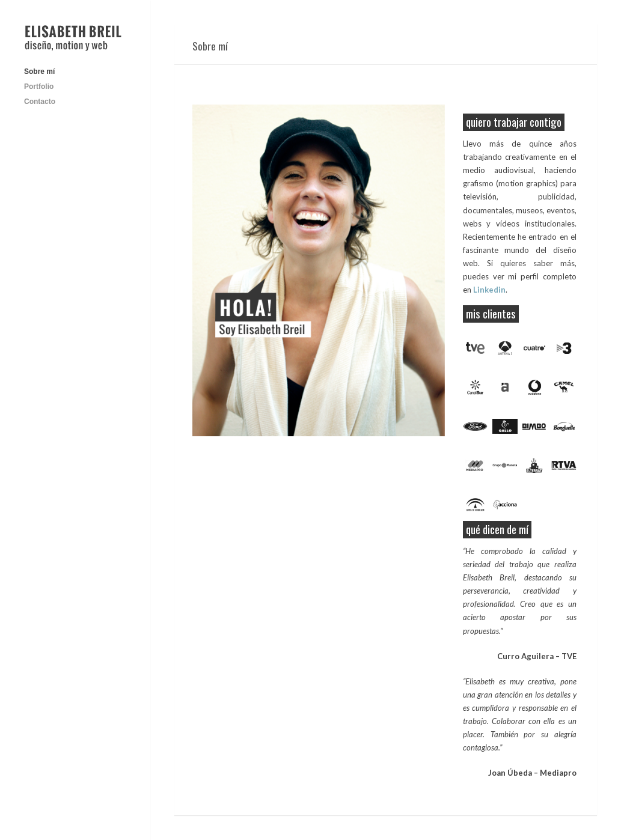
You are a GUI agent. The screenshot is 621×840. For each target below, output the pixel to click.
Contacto (40, 102)
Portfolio (39, 87)
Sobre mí (39, 72)
